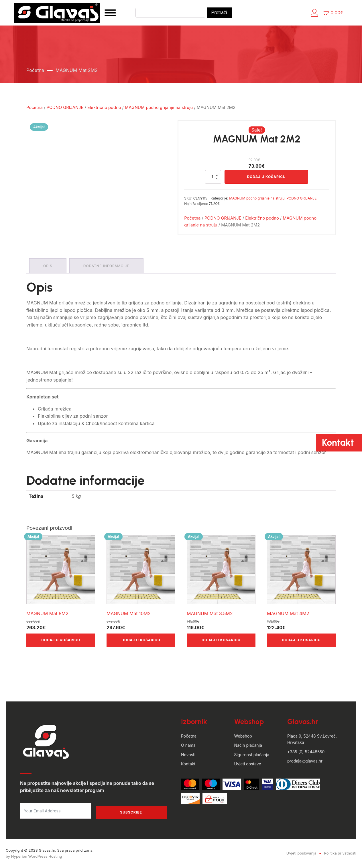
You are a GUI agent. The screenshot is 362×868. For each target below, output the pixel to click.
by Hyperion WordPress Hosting (34, 856)
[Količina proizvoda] (213, 177)
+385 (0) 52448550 (306, 752)
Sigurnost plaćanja (252, 755)
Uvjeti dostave (247, 764)
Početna (35, 70)
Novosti (188, 755)
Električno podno (104, 107)
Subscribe (131, 812)
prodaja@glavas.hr (305, 761)
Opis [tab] (48, 266)
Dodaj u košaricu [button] (61, 640)
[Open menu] (110, 13)
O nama (188, 745)
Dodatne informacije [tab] (106, 266)
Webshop (243, 736)
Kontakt (188, 764)
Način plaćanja (248, 745)
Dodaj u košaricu (266, 177)
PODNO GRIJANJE (65, 107)
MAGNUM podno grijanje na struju (159, 107)
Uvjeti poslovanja (301, 853)
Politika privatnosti (340, 853)
